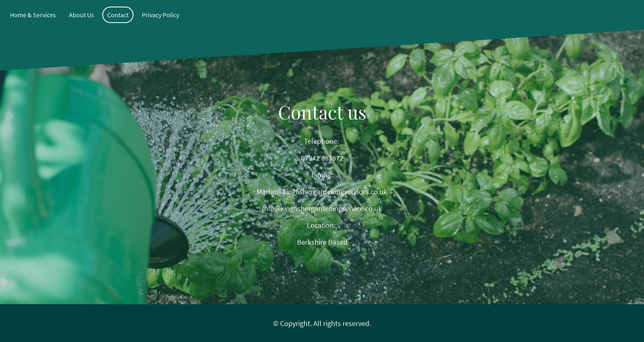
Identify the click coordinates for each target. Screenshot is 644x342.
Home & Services (33, 15)
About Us (82, 15)
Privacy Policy (160, 15)
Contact (118, 15)
